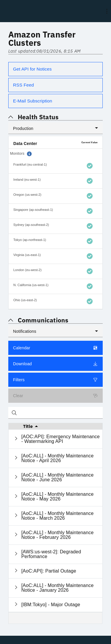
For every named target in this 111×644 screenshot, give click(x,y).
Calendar (55, 348)
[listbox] (55, 128)
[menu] (107, 11)
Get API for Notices (32, 69)
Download (55, 364)
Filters (55, 380)
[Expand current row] (16, 439)
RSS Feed (23, 85)
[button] (29, 154)
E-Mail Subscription (33, 101)
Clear (55, 396)
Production (23, 128)
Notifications (25, 331)
